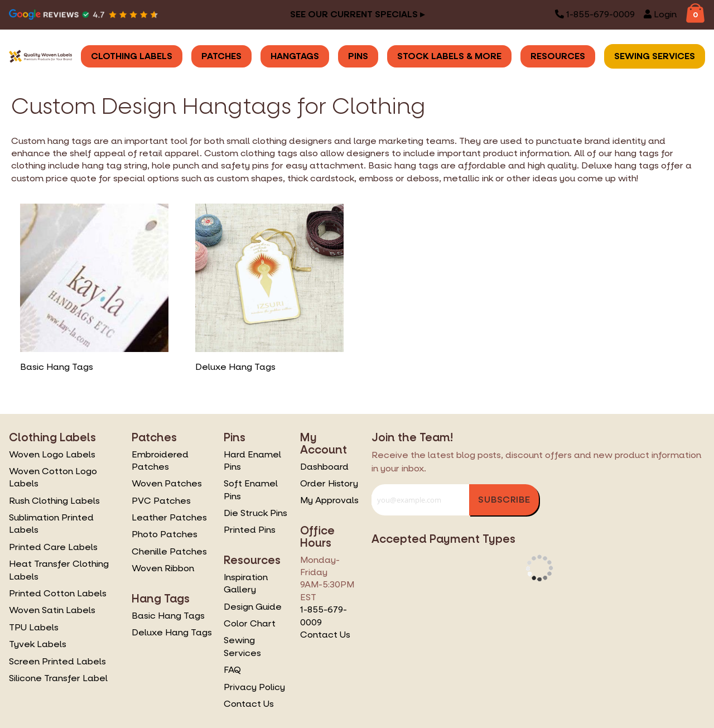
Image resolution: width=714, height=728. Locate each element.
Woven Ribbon (163, 568)
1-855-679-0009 (595, 14)
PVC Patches (161, 501)
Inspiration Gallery (246, 583)
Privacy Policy (254, 687)
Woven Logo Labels (52, 454)
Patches (221, 56)
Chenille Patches (169, 551)
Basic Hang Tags (168, 616)
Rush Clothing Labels (54, 501)
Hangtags (295, 56)
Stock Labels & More (449, 56)
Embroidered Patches (160, 461)
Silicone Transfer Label (58, 678)
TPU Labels (34, 627)
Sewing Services (655, 56)
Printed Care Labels (53, 547)
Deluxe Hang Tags (172, 632)
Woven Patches (167, 483)
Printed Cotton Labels (58, 593)
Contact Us (249, 704)
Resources (558, 56)
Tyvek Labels (38, 644)
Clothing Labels (132, 56)
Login (660, 14)
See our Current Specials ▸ (357, 14)
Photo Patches (165, 534)
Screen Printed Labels (57, 661)
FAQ (232, 670)
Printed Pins (250, 530)
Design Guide (253, 607)
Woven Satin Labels (52, 610)
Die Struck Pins (255, 513)
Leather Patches (169, 517)
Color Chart (250, 623)
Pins (358, 56)
